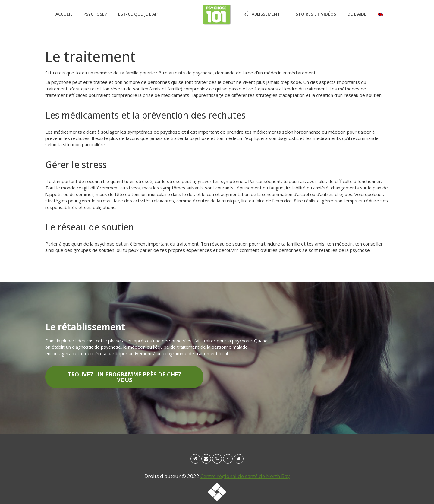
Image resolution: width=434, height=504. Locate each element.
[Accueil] (195, 459)
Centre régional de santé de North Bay (245, 476)
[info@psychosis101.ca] (206, 459)
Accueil (64, 14)
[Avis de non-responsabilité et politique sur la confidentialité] (239, 459)
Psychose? (95, 14)
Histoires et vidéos (314, 14)
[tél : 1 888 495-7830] (217, 459)
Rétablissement (262, 14)
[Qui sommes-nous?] (228, 459)
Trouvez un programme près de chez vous (124, 377)
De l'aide (357, 14)
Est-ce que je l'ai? (138, 14)
